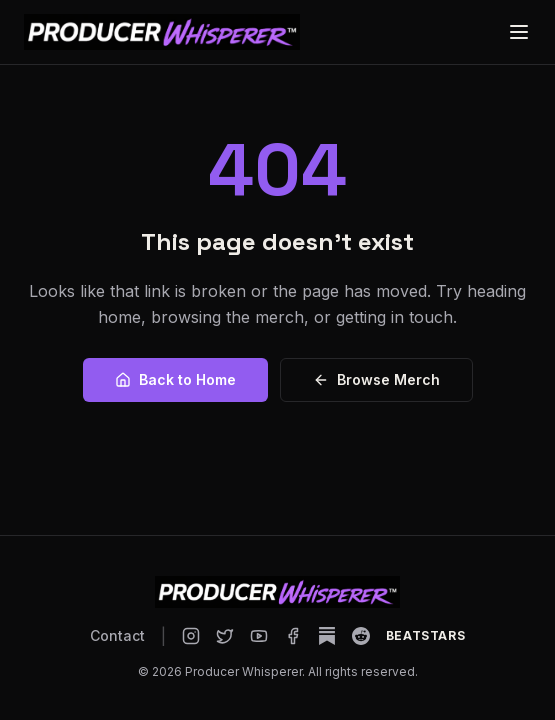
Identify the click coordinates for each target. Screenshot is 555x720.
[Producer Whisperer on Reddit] (361, 636)
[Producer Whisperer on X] (225, 636)
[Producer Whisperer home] (162, 32)
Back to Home (175, 379)
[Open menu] (519, 32)
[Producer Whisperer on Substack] (327, 636)
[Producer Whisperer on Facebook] (293, 636)
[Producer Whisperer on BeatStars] (425, 636)
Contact (117, 635)
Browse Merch (376, 379)
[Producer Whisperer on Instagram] (191, 636)
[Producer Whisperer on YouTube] (259, 636)
